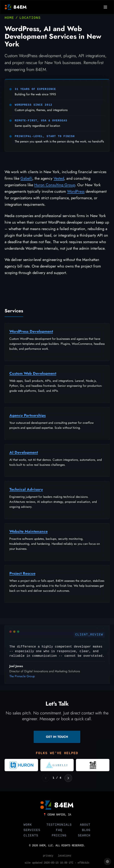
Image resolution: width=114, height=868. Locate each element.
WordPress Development (31, 333)
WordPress (76, 191)
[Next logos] (68, 778)
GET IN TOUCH (57, 737)
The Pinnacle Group (22, 678)
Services (32, 830)
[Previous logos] (46, 778)
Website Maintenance (28, 533)
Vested (59, 178)
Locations (30, 18)
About (85, 825)
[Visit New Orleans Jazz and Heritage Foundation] (93, 765)
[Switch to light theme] (107, 861)
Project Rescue (22, 575)
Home (9, 18)
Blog (86, 830)
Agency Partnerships (28, 417)
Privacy (48, 856)
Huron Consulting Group (55, 185)
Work (28, 825)
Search (84, 836)
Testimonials (59, 825)
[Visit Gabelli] (57, 765)
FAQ (59, 830)
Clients (31, 836)
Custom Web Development (33, 375)
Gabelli (26, 178)
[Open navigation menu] (105, 7)
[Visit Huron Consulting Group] (21, 765)
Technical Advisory (26, 491)
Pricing (59, 836)
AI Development (24, 454)
